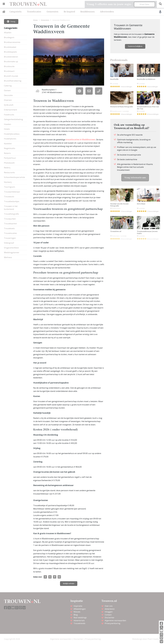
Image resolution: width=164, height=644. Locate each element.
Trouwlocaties (34, 12)
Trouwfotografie (11, 214)
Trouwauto (9, 196)
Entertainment (10, 110)
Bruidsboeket (10, 47)
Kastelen (8, 143)
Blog (76, 615)
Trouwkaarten (10, 223)
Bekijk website (69, 584)
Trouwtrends (79, 623)
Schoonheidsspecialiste (14, 177)
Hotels (7, 129)
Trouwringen (10, 238)
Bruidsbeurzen (88, 12)
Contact (108, 615)
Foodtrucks (9, 115)
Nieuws (77, 612)
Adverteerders (107, 12)
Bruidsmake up (11, 61)
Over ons (109, 606)
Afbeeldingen (80, 609)
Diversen (8, 100)
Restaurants (9, 172)
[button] (4, 4)
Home (35, 20)
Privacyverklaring (112, 623)
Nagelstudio (10, 148)
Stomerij (8, 182)
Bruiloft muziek (11, 76)
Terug (11, 21)
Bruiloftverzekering (13, 81)
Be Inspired (69, 12)
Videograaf (9, 243)
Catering (8, 86)
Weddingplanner (12, 252)
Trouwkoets (9, 228)
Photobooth (9, 163)
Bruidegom (9, 37)
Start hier (144, 4)
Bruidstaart (9, 71)
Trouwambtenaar (12, 192)
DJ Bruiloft (9, 105)
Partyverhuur (10, 158)
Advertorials (79, 620)
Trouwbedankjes (12, 201)
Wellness (8, 257)
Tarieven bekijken (135, 46)
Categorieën (15, 12)
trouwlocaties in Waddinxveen (80, 140)
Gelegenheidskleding (13, 119)
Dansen (7, 90)
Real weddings (80, 618)
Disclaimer (110, 618)
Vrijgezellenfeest (11, 248)
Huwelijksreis (10, 139)
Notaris (7, 153)
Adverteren (110, 609)
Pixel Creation (154, 639)
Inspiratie (78, 606)
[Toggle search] (160, 4)
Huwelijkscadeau (12, 134)
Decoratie (8, 95)
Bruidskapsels (10, 52)
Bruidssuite (9, 66)
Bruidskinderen (11, 57)
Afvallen (8, 33)
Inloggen (109, 612)
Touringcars (10, 187)
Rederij (7, 168)
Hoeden (8, 124)
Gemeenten (52, 12)
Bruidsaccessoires (12, 42)
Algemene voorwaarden (115, 620)
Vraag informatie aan (135, 178)
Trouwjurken (10, 219)
